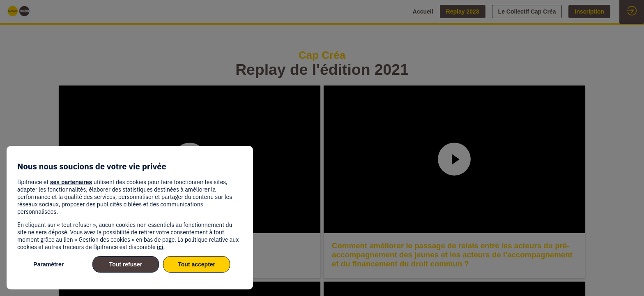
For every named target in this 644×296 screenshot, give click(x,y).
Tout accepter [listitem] (197, 264)
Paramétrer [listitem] (48, 264)
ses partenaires (71, 182)
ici (160, 247)
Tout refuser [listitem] (126, 264)
